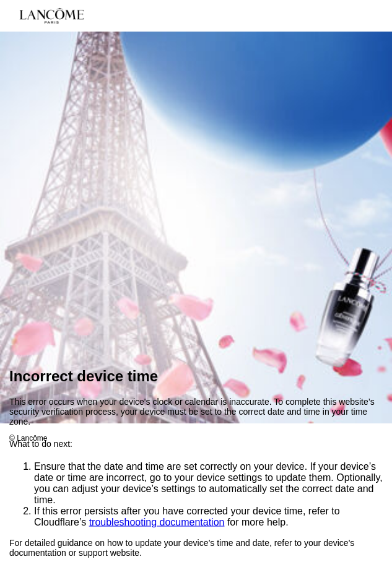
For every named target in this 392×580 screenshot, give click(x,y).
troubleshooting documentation (157, 523)
